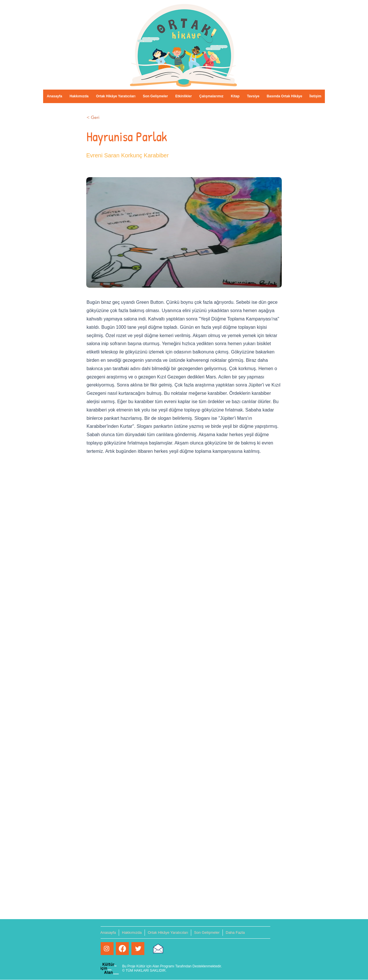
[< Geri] (106, 117)
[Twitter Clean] (138, 949)
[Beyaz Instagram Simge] (107, 949)
